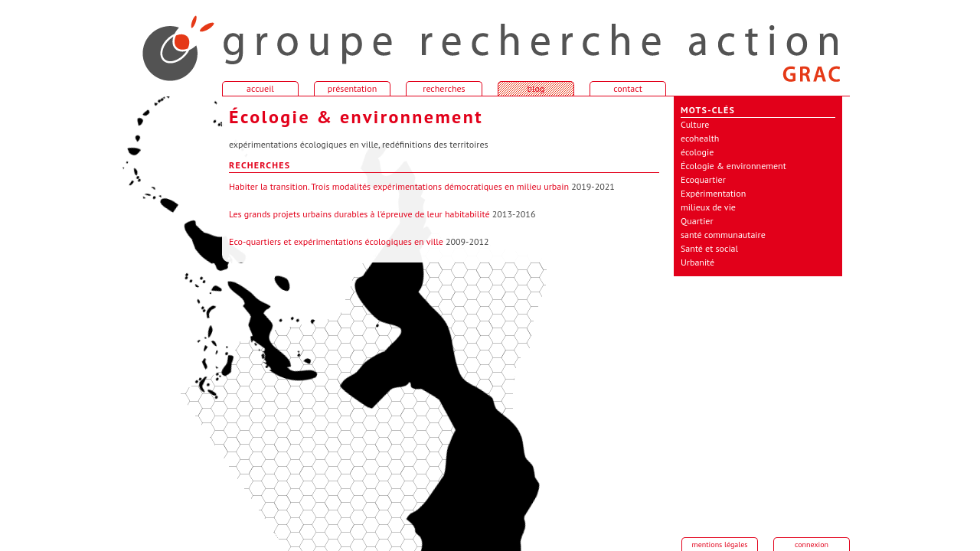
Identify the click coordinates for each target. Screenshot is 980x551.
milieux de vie (708, 207)
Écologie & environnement (733, 166)
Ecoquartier (703, 179)
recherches (444, 88)
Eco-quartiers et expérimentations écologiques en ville (336, 241)
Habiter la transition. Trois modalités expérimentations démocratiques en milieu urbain (399, 186)
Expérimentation (713, 193)
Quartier (697, 221)
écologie (697, 152)
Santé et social (709, 248)
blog (536, 88)
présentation (353, 88)
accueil (168, 41)
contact (628, 88)
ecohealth (700, 138)
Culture (695, 124)
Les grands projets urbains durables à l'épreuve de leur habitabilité (359, 214)
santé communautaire (723, 235)
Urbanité (697, 262)
